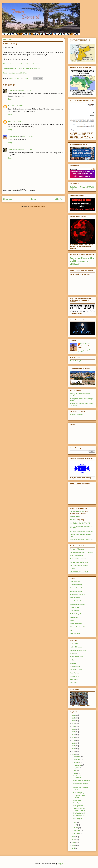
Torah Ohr (73, 683)
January (76, 833)
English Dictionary (76, 585)
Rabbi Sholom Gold (76, 657)
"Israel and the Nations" (78, 559)
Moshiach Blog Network (78, 361)
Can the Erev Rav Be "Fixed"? (80, 523)
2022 (74, 726)
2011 (74, 837)
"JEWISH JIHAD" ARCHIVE (79, 572)
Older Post (59, 199)
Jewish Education (76, 647)
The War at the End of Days (79, 562)
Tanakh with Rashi (76, 624)
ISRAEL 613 (74, 644)
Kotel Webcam (75, 611)
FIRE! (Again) (78, 819)
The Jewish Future (76, 670)
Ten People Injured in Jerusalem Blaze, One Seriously (22, 68)
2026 (74, 715)
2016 (74, 743)
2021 (74, 729)
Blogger (60, 864)
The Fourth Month (79, 813)
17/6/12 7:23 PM (17, 121)
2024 (74, 721)
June (75, 773)
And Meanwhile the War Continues (81, 531)
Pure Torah (73, 654)
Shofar (72, 660)
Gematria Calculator (76, 588)
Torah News (74, 680)
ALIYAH (72, 569)
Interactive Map (75, 598)
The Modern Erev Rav (77, 512)
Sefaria (72, 620)
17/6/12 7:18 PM (27, 91)
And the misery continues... (78, 777)
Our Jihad (73, 520)
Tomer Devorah (14, 136)
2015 (74, 746)
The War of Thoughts (77, 549)
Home (34, 199)
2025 (74, 718)
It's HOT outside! (79, 816)
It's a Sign (77, 803)
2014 (74, 749)
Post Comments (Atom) (38, 207)
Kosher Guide (74, 607)
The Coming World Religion (79, 565)
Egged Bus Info (75, 581)
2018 (74, 738)
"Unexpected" (78, 806)
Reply (10, 99)
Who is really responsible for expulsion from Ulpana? (79, 795)
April (75, 825)
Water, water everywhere (82, 780)
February (77, 831)
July (75, 771)
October (76, 762)
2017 (74, 740)
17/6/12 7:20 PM (17, 106)
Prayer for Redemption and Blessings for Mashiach (82, 261)
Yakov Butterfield (14, 91)
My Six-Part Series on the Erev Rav (81, 539)
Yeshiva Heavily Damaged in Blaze (15, 73)
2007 (74, 848)
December (77, 757)
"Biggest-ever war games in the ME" (80, 809)
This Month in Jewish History (80, 627)
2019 (74, 735)
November (77, 760)
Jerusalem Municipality (77, 604)
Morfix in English (75, 614)
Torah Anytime (75, 673)
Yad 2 (72, 630)
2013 (74, 751)
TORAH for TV (74, 676)
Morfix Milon (74, 617)
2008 (74, 845)
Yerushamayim (75, 633)
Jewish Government (76, 556)
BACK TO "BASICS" (76, 415)
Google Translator (76, 591)
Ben (10, 106)
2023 (74, 724)
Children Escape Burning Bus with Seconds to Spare (21, 64)
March (76, 828)
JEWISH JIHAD (75, 516)
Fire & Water (77, 800)
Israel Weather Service (77, 601)
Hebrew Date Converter (78, 594)
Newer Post (8, 199)
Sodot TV (73, 663)
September (77, 765)
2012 (74, 754)
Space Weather (75, 667)
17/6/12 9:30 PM (28, 136)
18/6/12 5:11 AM (27, 149)
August (76, 768)
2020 (74, 732)
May (75, 822)
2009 (74, 842)
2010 (74, 840)
